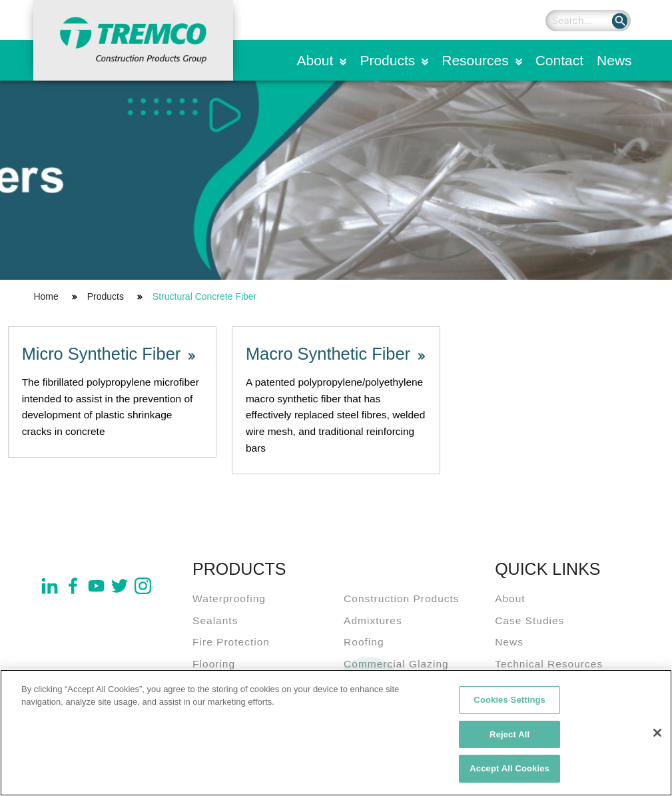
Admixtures (373, 620)
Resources (475, 60)
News (614, 60)
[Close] (657, 736)
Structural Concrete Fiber (204, 296)
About (315, 60)
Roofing (364, 642)
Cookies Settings (509, 703)
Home (46, 296)
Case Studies (529, 620)
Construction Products (402, 598)
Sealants (215, 620)
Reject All (509, 738)
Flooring (214, 664)
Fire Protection (231, 642)
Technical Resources (549, 664)
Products (387, 60)
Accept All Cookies (509, 772)
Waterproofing (229, 598)
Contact (559, 60)
